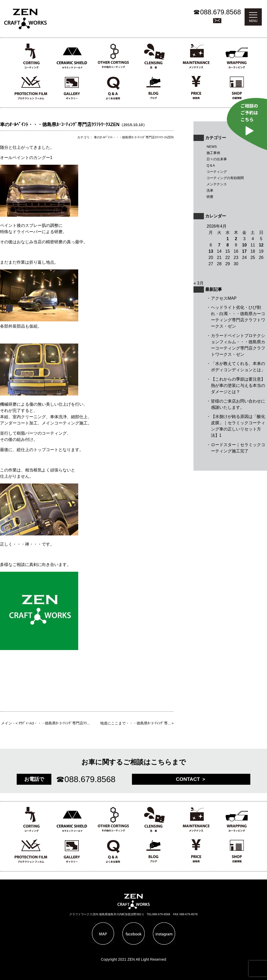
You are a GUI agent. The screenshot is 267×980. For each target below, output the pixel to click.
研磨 (210, 197)
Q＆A (211, 165)
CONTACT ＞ (191, 779)
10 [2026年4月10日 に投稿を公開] (244, 245)
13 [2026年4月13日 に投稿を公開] (211, 251)
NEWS (212, 147)
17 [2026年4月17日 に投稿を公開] (244, 251)
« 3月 (198, 283)
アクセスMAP (224, 298)
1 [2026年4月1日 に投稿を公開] (227, 239)
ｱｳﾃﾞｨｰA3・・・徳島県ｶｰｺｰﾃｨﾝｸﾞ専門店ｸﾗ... (54, 723)
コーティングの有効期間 (225, 178)
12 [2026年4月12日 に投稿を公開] (261, 245)
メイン (7, 723)
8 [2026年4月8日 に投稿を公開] (227, 245)
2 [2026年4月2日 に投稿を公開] (236, 239)
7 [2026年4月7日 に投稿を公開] (219, 245)
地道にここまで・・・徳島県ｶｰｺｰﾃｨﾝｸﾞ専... (135, 723)
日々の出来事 (217, 159)
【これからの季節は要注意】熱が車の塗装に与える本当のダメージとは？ (238, 385)
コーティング (217, 172)
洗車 (210, 190)
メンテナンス (217, 184)
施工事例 (213, 153)
